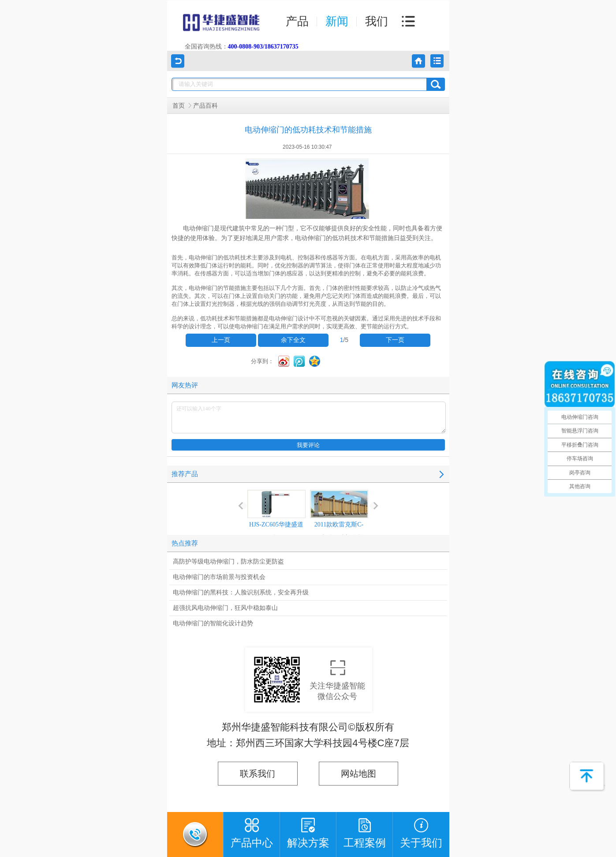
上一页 (221, 340)
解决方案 (308, 830)
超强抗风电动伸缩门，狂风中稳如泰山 (225, 608)
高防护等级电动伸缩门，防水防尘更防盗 (228, 562)
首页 (179, 106)
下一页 (395, 340)
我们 (377, 21)
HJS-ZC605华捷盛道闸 (276, 515)
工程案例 (365, 830)
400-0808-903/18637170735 (263, 47)
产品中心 (252, 830)
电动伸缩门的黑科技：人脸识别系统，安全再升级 (241, 592)
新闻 (337, 21)
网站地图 (358, 774)
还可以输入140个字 (309, 417)
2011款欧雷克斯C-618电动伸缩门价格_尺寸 (339, 522)
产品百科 (205, 106)
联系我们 (258, 774)
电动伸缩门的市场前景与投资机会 (219, 577)
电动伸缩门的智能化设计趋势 (213, 623)
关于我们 (421, 830)
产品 (297, 21)
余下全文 (293, 340)
